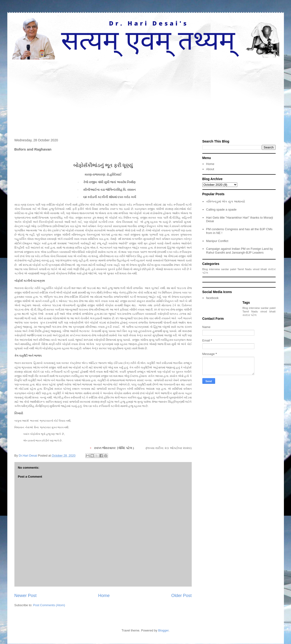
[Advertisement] (146, 95)
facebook (212, 298)
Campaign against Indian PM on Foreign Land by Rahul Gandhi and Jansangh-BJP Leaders (240, 251)
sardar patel (229, 269)
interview (214, 269)
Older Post (182, 596)
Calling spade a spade (221, 210)
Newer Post (26, 596)
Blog (205, 269)
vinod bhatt (260, 269)
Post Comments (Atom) (49, 605)
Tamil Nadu (244, 269)
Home (104, 596)
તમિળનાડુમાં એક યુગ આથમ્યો (226, 201)
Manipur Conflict (217, 241)
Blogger (163, 630)
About (210, 169)
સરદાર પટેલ (250, 315)
